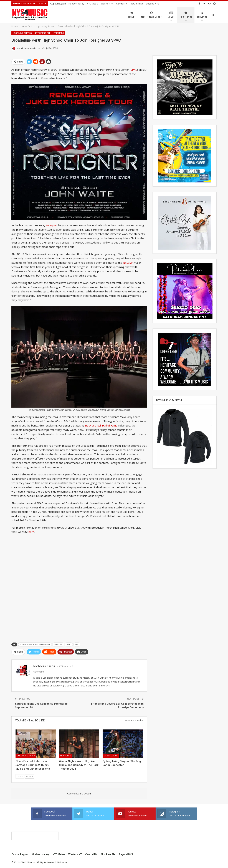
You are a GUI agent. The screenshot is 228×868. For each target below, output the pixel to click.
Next (29, 776)
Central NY (122, 4)
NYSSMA (128, 263)
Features (186, 15)
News (171, 15)
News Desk (65, 756)
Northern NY (137, 4)
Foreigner (52, 225)
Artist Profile (43, 33)
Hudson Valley (76, 4)
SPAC (134, 70)
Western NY (107, 4)
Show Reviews (111, 756)
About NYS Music (151, 15)
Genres (202, 15)
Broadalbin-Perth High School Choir (35, 644)
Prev (20, 776)
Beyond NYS (126, 854)
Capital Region (58, 4)
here (31, 532)
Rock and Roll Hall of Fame (101, 425)
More (150, 4)
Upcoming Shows (22, 33)
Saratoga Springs (26, 756)
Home (132, 15)
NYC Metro (93, 4)
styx (77, 644)
